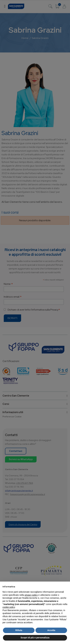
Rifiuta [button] (19, 630)
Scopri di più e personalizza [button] (35, 638)
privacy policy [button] (31, 595)
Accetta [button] (51, 630)
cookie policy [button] (9, 607)
